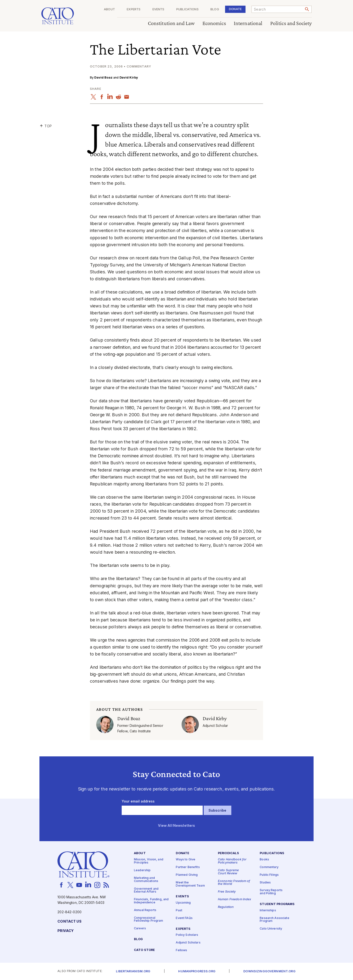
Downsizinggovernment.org (269, 971)
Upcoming (183, 903)
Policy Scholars (187, 935)
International (248, 23)
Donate (235, 9)
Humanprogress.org (197, 971)
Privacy (66, 931)
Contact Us (69, 922)
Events (158, 9)
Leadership (142, 870)
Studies (265, 883)
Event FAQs (184, 918)
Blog (215, 9)
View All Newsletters (177, 826)
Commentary (269, 867)
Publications (187, 9)
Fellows (181, 951)
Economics (214, 23)
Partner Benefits (188, 867)
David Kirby (129, 77)
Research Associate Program (274, 920)
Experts (134, 9)
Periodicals (229, 854)
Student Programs (277, 904)
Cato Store (144, 950)
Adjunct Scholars (188, 943)
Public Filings (269, 875)
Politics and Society (291, 23)
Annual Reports (145, 910)
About (109, 9)
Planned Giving (187, 875)
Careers (140, 929)
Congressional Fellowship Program (149, 919)
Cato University (271, 929)
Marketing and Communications (146, 880)
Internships (268, 910)
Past (179, 910)
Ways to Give (186, 860)
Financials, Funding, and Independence (151, 901)
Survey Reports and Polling (271, 892)
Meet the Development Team (190, 884)
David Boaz (103, 77)
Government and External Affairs (146, 890)
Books (264, 860)
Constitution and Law (171, 23)
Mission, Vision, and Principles (149, 861)
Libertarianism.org (133, 971)
